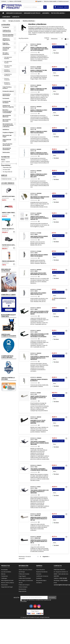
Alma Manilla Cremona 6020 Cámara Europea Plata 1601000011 (40, 358)
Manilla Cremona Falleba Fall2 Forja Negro (39, 71)
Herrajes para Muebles (8, 58)
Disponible (7, 167)
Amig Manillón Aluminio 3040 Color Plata (38, 294)
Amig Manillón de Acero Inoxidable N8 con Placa (38, 274)
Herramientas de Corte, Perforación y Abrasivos (8, 125)
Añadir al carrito (58, 47)
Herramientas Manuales (14, 13)
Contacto (4, 1)
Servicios (39, 574)
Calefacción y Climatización (7, 31)
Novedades (4, 570)
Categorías (6, 25)
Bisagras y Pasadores (7, 83)
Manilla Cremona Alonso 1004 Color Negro (39, 111)
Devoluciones (22, 589)
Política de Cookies (24, 574)
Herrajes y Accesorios (6, 54)
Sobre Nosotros (41, 570)
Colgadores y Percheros (8, 75)
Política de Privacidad (25, 578)
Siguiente (46, 557)
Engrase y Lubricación (6, 44)
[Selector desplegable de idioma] (39, 1)
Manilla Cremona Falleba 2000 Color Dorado (39, 89)
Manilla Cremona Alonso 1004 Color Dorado (39, 132)
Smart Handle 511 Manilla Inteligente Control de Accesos (39, 398)
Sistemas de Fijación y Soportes (8, 106)
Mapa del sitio (23, 591)
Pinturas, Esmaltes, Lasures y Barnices (8, 35)
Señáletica (6, 130)
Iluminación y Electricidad (7, 95)
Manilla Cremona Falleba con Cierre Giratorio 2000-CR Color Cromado (40, 49)
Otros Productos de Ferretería (7, 145)
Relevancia (57, 39)
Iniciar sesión (53, 1)
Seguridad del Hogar (7, 140)
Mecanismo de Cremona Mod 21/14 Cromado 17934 (40, 198)
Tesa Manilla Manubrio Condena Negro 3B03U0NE (39, 470)
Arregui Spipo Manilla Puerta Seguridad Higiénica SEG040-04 (39, 218)
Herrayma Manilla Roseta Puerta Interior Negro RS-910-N (39, 541)
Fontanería (6, 98)
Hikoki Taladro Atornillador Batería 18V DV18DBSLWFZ (9, 229)
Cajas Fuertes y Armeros (7, 88)
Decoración (4, 585)
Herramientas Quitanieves (7, 149)
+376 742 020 (18, 1)
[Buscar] (35, 7)
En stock (7, 170)
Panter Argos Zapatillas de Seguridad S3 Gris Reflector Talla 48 (9, 245)
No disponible (8, 172)
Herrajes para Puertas (8, 62)
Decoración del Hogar (7, 136)
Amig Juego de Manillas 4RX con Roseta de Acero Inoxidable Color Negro (40, 335)
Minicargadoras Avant (7, 580)
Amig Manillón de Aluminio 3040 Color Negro (39, 255)
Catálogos (4, 578)
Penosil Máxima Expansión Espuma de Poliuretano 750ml (9, 261)
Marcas (4, 175)
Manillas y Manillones (7, 71)
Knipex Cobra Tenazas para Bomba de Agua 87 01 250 (9, 213)
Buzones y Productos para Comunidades (7, 111)
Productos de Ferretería (6, 102)
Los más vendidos (8, 183)
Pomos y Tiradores (7, 79)
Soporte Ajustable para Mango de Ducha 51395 (9, 196)
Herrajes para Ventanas (8, 66)
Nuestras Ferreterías (42, 572)
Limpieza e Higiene (8, 132)
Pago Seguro (22, 576)
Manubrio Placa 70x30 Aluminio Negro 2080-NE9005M (38, 422)
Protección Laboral (58, 13)
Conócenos (6, 17)
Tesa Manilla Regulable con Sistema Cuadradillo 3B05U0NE (39, 492)
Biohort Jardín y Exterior (8, 583)
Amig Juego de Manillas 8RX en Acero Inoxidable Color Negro (39, 313)
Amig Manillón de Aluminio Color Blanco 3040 (39, 237)
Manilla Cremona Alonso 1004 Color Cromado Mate (39, 153)
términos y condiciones (36, 600)
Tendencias (4, 576)
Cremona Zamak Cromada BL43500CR (39, 380)
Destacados (6, 152)
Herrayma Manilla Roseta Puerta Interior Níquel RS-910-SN (39, 519)
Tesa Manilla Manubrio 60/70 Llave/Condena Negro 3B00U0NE (40, 443)
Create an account (63, 1)
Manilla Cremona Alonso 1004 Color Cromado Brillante (39, 175)
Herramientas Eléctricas (32, 13)
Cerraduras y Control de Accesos (7, 49)
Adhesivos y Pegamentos (6, 40)
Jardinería (45, 13)
